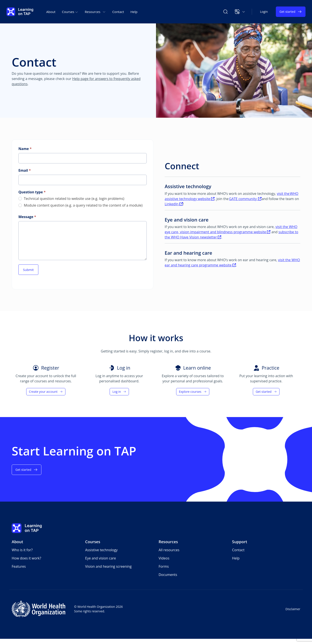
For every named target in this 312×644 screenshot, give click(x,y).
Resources (168, 542)
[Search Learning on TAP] (226, 12)
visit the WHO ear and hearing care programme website (232, 262)
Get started (291, 12)
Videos (164, 558)
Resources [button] (95, 12)
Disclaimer (293, 609)
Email (25, 170)
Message (27, 217)
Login (264, 12)
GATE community (245, 199)
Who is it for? (22, 550)
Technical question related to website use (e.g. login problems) (71, 199)
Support (240, 542)
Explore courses (193, 392)
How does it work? (26, 558)
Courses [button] (70, 12)
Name (25, 149)
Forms (164, 566)
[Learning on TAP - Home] (20, 12)
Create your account (46, 392)
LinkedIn (174, 204)
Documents (168, 575)
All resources (169, 550)
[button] (240, 12)
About (51, 12)
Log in (119, 392)
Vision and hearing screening (108, 566)
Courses (93, 542)
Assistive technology (101, 550)
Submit (28, 270)
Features (19, 566)
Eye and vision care (101, 558)
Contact (118, 12)
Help (134, 12)
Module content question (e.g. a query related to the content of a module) (80, 205)
